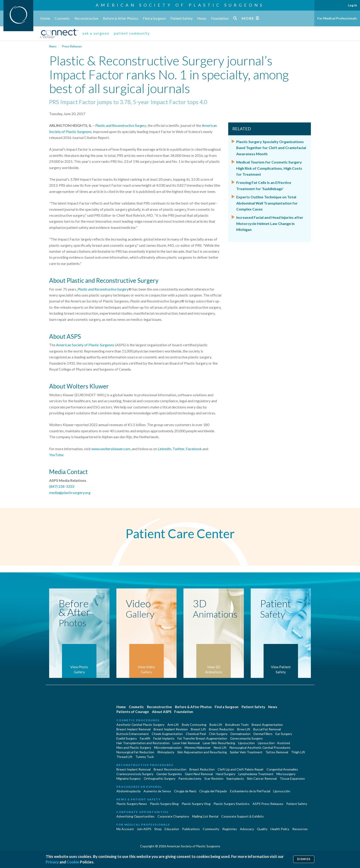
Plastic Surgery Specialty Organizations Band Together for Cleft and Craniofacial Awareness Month (271, 148)
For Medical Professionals (337, 18)
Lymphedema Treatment (256, 774)
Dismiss (304, 859)
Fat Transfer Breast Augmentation (202, 738)
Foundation (220, 18)
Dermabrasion (240, 734)
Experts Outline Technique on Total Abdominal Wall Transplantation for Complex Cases (267, 203)
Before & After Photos (121, 18)
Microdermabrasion (168, 747)
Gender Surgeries (169, 774)
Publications (191, 829)
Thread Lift (124, 757)
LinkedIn (165, 449)
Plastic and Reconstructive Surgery (121, 125)
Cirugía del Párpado (213, 791)
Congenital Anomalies (282, 769)
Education (172, 829)
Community (211, 829)
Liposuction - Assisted (274, 743)
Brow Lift (244, 729)
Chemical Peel (196, 734)
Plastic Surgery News (132, 804)
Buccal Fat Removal (267, 729)
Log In (353, 5)
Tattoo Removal (277, 752)
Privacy (52, 862)
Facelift (145, 738)
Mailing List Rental (205, 816)
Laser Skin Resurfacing (219, 743)
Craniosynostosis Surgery (135, 774)
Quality (262, 829)
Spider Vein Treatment (246, 752)
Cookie (73, 862)
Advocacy (247, 829)
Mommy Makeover (198, 747)
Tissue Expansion (292, 778)
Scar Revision (214, 778)
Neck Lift (220, 747)
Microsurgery (286, 774)
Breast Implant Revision (171, 729)
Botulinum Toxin (237, 725)
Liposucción (282, 791)
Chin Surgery (218, 734)
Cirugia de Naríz (185, 791)
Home (45, 18)
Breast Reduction (222, 729)
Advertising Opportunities (135, 816)
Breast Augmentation (267, 725)
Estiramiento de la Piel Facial (250, 791)
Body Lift (216, 725)
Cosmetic (62, 18)
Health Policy (280, 829)
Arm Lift (173, 725)
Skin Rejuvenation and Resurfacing (202, 752)
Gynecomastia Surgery (246, 738)
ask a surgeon (96, 33)
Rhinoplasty (166, 752)
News (202, 18)
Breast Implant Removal (134, 729)
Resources (300, 829)
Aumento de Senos (157, 791)
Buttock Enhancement (133, 734)
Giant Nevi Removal (199, 774)
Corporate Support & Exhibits (243, 816)
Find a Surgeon (154, 18)
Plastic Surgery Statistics (232, 804)
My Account (125, 829)
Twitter (179, 449)
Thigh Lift (298, 752)
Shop (158, 829)
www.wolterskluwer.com (111, 449)
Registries (230, 829)
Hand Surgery (226, 774)
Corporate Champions (173, 816)
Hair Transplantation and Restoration (143, 743)
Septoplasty (235, 778)
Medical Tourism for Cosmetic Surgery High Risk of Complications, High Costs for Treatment (269, 168)
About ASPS (162, 712)
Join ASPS (144, 829)
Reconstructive (86, 18)
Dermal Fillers (263, 734)
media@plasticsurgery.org (70, 492)
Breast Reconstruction (170, 769)
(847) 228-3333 (62, 486)
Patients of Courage (133, 712)
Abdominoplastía (128, 791)
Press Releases (72, 46)
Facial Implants (164, 738)
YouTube (56, 455)
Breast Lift (198, 729)
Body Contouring (194, 725)
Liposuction (246, 743)
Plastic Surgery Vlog (196, 804)
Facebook (194, 449)
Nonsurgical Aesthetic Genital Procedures (260, 747)
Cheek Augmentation (167, 734)
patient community (132, 33)
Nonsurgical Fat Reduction (135, 752)
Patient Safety (181, 18)
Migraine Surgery (129, 778)
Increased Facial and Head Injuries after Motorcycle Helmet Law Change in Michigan (270, 223)
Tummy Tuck (145, 757)
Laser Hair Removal (186, 743)
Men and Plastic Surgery (134, 747)
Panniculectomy (190, 778)
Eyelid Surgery (127, 738)
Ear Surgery (284, 734)
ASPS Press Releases (268, 804)
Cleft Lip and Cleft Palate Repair (241, 769)
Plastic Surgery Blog (164, 804)
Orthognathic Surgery (160, 778)
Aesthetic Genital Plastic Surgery (140, 725)
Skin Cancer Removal (262, 778)
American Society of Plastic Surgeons (180, 5)
